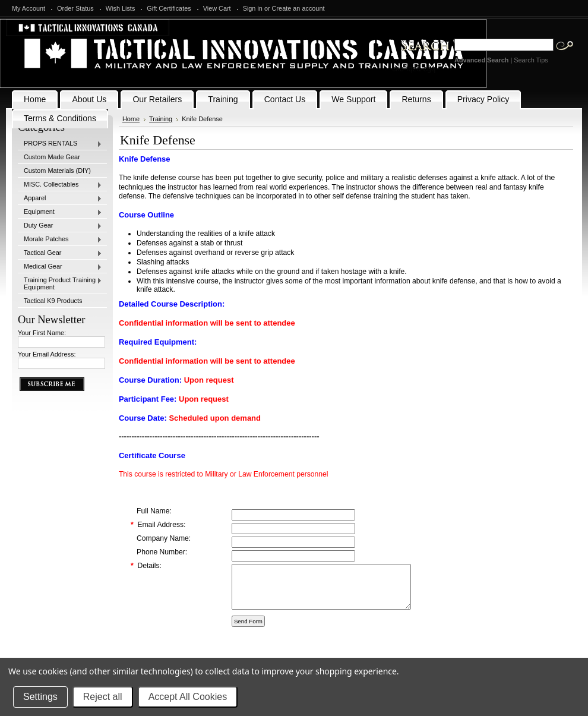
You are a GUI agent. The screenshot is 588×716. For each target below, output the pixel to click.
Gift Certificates (169, 8)
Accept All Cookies (188, 697)
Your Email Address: (47, 354)
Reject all (103, 697)
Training (161, 119)
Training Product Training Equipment (60, 283)
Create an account (298, 8)
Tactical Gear (60, 253)
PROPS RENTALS (60, 144)
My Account (29, 8)
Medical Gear (60, 267)
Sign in (253, 8)
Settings (40, 697)
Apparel (60, 198)
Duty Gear (60, 226)
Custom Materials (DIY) (57, 171)
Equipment (60, 212)
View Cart (217, 8)
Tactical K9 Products (53, 301)
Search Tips (531, 60)
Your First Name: (42, 333)
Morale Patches (60, 239)
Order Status (75, 8)
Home (131, 119)
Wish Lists (121, 8)
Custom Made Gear (52, 157)
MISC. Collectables (60, 185)
